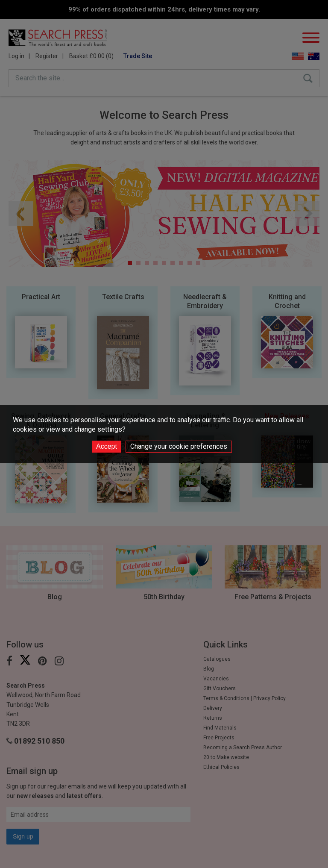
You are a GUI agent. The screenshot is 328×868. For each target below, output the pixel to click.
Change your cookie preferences (179, 446)
